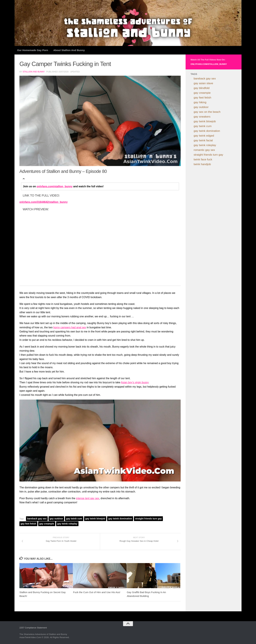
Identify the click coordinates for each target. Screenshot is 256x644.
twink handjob (202, 164)
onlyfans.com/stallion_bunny (55, 186)
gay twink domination (120, 519)
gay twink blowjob (95, 519)
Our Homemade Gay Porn (33, 50)
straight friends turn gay (148, 519)
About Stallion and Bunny (69, 50)
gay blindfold (202, 88)
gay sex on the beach (207, 112)
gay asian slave (203, 83)
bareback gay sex (37, 519)
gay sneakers (202, 117)
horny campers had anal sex (70, 327)
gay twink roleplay (67, 524)
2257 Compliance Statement (33, 628)
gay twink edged (204, 136)
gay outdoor (56, 519)
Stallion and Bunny (34, 72)
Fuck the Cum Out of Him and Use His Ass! (97, 592)
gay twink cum (74, 519)
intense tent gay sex (88, 498)
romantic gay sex (204, 150)
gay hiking (200, 102)
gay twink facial (203, 140)
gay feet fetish (28, 524)
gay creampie (47, 524)
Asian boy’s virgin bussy (135, 382)
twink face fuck (203, 159)
